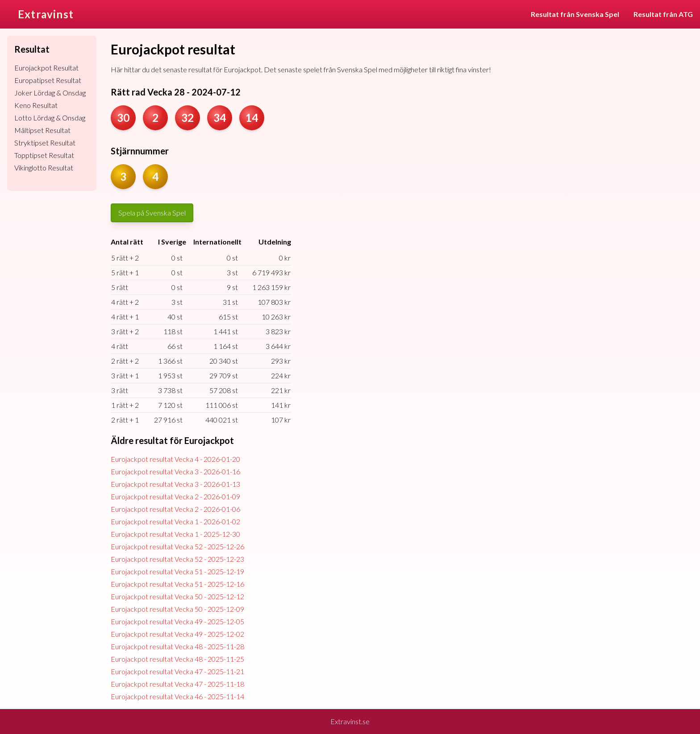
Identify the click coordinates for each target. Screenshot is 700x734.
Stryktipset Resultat (45, 143)
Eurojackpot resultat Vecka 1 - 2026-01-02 (175, 521)
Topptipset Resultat (44, 155)
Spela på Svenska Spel (152, 213)
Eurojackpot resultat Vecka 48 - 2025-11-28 (177, 646)
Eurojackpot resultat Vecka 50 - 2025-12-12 (177, 596)
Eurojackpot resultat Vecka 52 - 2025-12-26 (177, 546)
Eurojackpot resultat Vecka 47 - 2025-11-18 (177, 684)
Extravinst (46, 14)
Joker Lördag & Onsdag (50, 93)
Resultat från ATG (663, 14)
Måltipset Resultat (42, 130)
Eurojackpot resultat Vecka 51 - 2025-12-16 (177, 584)
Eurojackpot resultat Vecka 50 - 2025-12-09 (177, 609)
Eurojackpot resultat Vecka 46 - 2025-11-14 (177, 696)
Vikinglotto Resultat (44, 168)
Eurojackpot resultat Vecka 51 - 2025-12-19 (177, 571)
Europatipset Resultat (48, 80)
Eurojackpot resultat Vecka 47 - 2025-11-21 (177, 671)
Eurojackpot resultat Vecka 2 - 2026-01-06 (175, 509)
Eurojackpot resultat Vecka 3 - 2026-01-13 (175, 484)
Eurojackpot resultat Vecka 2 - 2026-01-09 (175, 496)
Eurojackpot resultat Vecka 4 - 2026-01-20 (175, 459)
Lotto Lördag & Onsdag (50, 118)
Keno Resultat (36, 105)
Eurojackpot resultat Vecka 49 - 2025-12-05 (177, 621)
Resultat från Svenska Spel (575, 14)
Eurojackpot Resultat (46, 68)
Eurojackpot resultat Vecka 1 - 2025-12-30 (175, 534)
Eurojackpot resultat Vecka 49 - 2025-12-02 (177, 634)
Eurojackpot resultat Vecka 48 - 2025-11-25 (177, 659)
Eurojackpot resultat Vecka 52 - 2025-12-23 (177, 559)
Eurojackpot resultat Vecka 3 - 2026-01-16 (175, 471)
